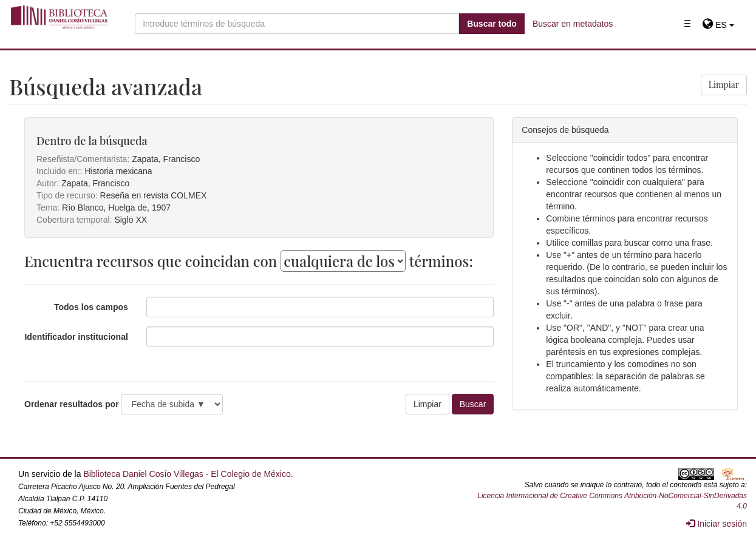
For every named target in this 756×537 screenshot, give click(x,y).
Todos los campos (91, 307)
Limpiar (724, 85)
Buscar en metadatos (573, 24)
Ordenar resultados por (72, 404)
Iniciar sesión (717, 524)
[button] (718, 25)
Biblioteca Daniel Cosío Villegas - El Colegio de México (187, 474)
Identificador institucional (76, 337)
